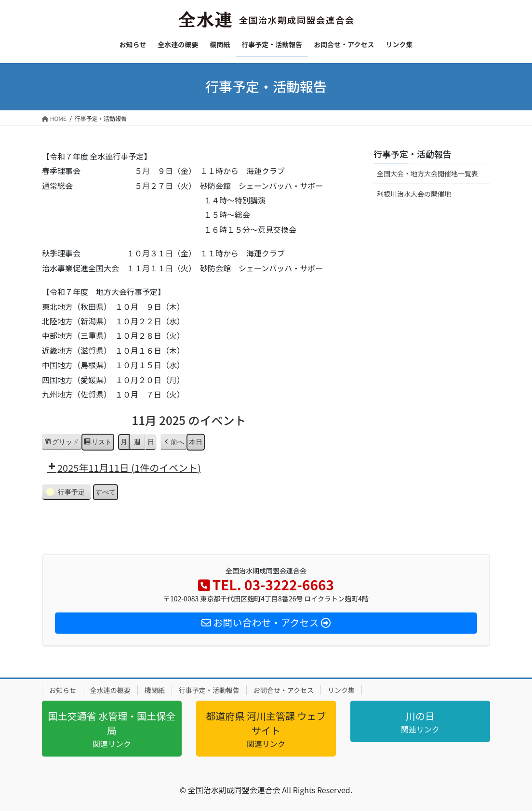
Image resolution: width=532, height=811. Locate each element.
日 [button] (151, 441)
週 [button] (137, 441)
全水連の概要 (110, 690)
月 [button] (124, 441)
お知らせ (63, 690)
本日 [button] (196, 441)
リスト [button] (98, 443)
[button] (173, 442)
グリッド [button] (61, 443)
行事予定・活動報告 (412, 154)
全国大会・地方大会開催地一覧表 (427, 173)
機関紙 (155, 690)
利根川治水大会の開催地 (414, 194)
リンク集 (341, 690)
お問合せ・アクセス (284, 690)
